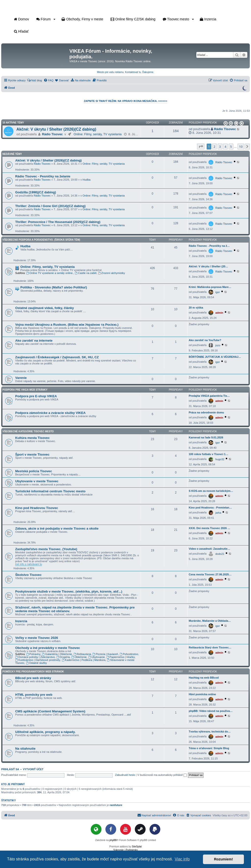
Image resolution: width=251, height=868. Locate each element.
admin (219, 313)
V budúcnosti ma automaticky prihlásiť (162, 775)
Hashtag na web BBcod (204, 678)
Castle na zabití (86, 273)
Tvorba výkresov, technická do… (210, 732)
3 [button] (220, 147)
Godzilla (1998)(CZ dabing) (36, 192)
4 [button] (225, 147)
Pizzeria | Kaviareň (105, 654)
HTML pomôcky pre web (34, 695)
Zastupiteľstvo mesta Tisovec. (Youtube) (46, 549)
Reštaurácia (82, 654)
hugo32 (220, 459)
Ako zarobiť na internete (34, 341)
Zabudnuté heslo (125, 775)
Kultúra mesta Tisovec (32, 438)
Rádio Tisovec (52, 134)
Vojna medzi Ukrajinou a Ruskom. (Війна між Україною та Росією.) (67, 325)
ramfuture (116, 805)
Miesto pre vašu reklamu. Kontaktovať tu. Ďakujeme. (126, 72)
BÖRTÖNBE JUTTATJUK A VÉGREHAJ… (215, 357)
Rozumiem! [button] (224, 859)
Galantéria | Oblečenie (57, 654)
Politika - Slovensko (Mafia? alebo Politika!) (54, 287)
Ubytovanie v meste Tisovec (37, 481)
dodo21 (220, 554)
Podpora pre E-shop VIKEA (36, 396)
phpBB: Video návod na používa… (211, 711)
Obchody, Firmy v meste (82, 19)
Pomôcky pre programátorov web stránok (33, 672)
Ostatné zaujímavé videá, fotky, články (44, 308)
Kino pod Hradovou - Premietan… (210, 508)
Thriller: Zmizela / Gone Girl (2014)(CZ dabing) (50, 206)
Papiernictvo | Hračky (121, 657)
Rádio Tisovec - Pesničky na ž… (209, 246)
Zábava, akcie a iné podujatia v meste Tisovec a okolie (57, 528)
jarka (218, 513)
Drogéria (63, 657)
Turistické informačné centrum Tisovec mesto (50, 491)
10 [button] (241, 147)
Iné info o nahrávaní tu (29, 564)
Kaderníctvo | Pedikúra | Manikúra (84, 660)
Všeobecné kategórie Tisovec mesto (28, 431)
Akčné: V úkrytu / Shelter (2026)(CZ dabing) (56, 129)
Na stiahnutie (25, 749)
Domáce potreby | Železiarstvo (35, 657)
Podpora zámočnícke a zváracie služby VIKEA (50, 413)
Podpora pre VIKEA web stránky (25, 390)
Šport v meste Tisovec (32, 454)
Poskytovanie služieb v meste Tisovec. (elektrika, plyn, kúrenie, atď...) (69, 591)
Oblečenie (79, 657)
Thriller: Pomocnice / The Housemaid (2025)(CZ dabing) (58, 222)
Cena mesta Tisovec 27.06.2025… (210, 574)
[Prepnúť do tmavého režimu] (244, 88)
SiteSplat (137, 847)
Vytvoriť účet (33, 769)
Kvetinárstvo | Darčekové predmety (38, 660)
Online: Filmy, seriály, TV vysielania (98, 134)
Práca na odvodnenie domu (206, 412)
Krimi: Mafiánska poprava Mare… (210, 287)
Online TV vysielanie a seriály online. (50, 273)
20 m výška (196, 308)
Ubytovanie (97, 657)
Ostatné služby (37, 663)
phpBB (113, 840)
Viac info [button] (182, 859)
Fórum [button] (46, 19)
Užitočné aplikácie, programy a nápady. (45, 732)
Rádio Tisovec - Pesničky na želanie (43, 176)
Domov (21, 19)
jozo (218, 345)
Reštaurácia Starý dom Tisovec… (210, 647)
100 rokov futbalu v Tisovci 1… (208, 454)
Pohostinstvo (129, 654)
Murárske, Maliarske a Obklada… (210, 621)
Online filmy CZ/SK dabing (133, 19)
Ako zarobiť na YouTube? (205, 340)
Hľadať (21, 31)
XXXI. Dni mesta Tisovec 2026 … (209, 528)
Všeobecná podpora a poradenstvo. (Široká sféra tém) (41, 240)
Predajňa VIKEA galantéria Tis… (209, 396)
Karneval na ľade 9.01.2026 (206, 437)
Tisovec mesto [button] (178, 19)
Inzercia (208, 19)
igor (217, 292)
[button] (225, 123)
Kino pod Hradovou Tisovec (37, 508)
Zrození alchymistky (112, 273)
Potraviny (33, 654)
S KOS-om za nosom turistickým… (211, 491)
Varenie (21, 378)
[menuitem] (34, 80)
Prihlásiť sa (10, 769)
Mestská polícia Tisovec (34, 471)
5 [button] (231, 147)
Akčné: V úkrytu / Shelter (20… (208, 266)
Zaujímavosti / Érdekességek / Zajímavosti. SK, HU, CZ (57, 357)
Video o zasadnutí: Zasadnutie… (209, 549)
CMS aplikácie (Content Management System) (50, 711)
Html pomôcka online (202, 694)
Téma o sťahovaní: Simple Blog (209, 748)
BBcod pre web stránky (33, 678)
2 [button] (214, 147)
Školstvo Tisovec (28, 575)
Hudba (87, 180)
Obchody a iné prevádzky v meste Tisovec (48, 648)
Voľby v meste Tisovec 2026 (37, 638)
